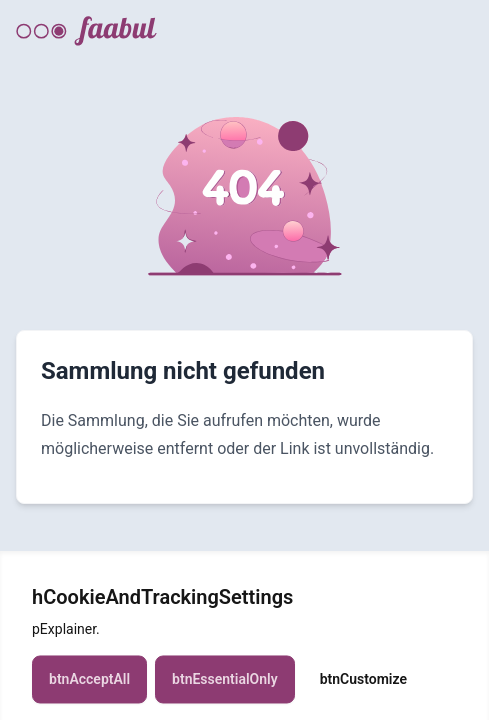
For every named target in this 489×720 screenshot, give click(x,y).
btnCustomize (363, 687)
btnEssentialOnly (225, 687)
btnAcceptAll (89, 687)
